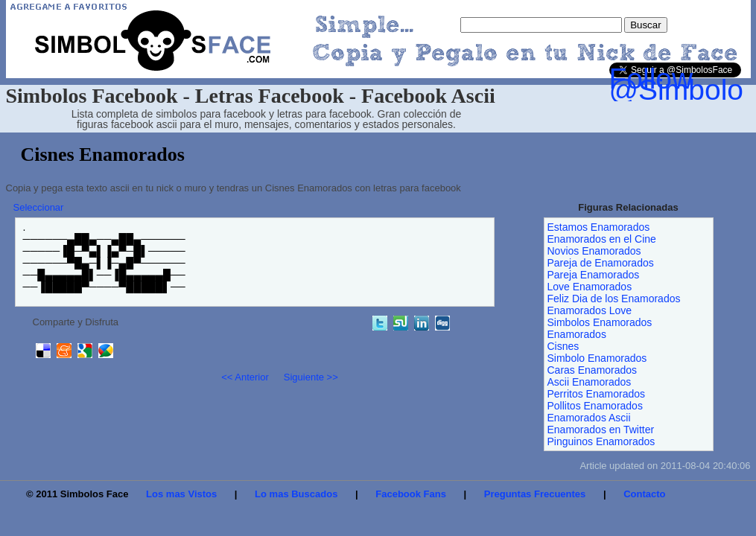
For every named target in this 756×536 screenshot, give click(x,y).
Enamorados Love (590, 310)
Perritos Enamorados (597, 394)
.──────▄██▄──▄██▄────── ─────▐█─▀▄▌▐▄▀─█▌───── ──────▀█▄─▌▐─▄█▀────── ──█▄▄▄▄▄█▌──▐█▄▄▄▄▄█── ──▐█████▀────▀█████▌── (104, 257)
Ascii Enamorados (590, 382)
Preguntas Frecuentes (535, 494)
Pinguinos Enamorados (601, 441)
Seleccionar (39, 207)
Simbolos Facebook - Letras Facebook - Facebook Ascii (251, 96)
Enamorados (577, 334)
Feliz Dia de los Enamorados (614, 299)
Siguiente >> (311, 377)
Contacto (644, 494)
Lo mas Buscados (296, 494)
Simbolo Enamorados (597, 358)
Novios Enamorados (594, 251)
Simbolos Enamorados (600, 322)
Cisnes (563, 346)
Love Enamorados (590, 287)
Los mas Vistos (181, 494)
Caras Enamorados (593, 370)
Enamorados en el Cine (602, 239)
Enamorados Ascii (589, 418)
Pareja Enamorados (594, 275)
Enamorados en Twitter (601, 430)
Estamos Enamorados (599, 227)
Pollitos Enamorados (595, 406)
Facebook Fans (411, 494)
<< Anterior (245, 377)
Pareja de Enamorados (601, 263)
